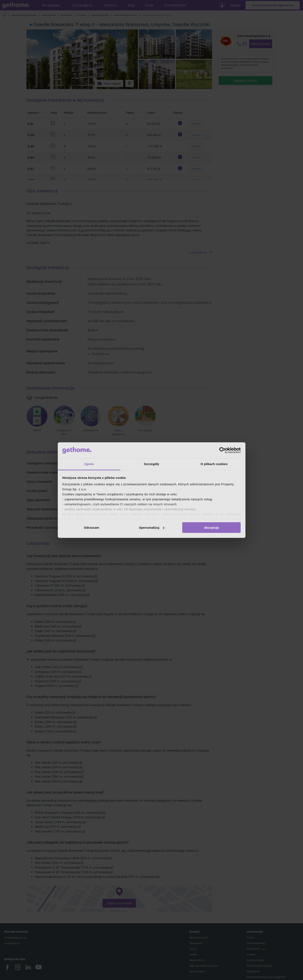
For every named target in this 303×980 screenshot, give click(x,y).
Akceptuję (211, 528)
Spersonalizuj (152, 528)
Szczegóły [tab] (151, 464)
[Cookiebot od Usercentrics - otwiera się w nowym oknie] (222, 450)
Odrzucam (91, 528)
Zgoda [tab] (89, 464)
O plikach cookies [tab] (214, 464)
